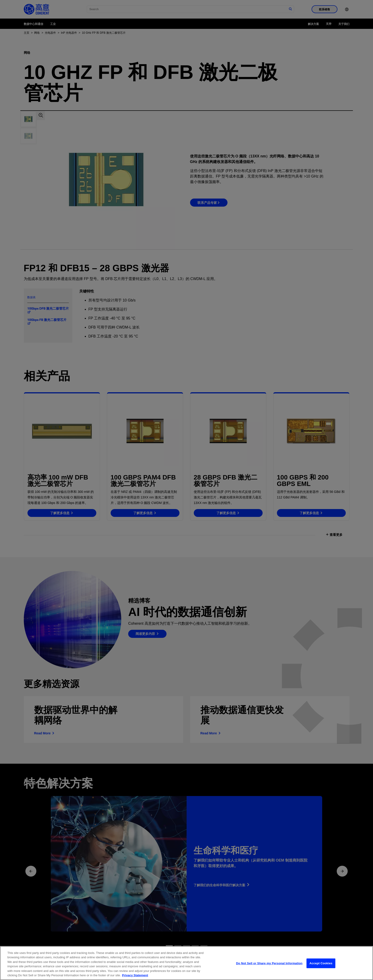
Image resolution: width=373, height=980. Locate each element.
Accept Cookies (321, 970)
